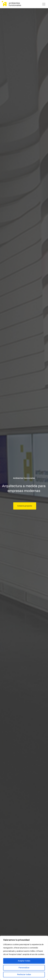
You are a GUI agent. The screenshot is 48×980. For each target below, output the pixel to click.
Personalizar (24, 968)
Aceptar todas (24, 961)
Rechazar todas (24, 975)
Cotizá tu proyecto (25, 506)
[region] (24, 958)
